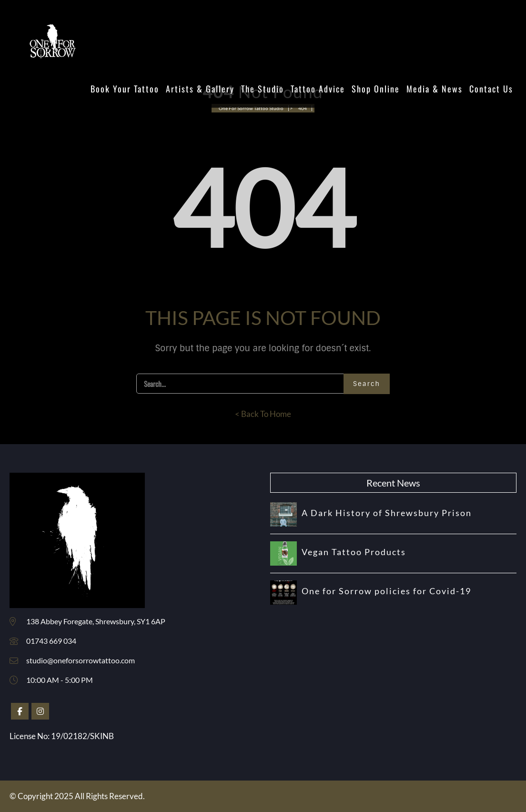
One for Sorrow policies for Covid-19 (386, 591)
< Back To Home (263, 414)
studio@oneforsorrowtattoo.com (81, 660)
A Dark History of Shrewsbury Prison (387, 513)
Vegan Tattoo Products (354, 552)
